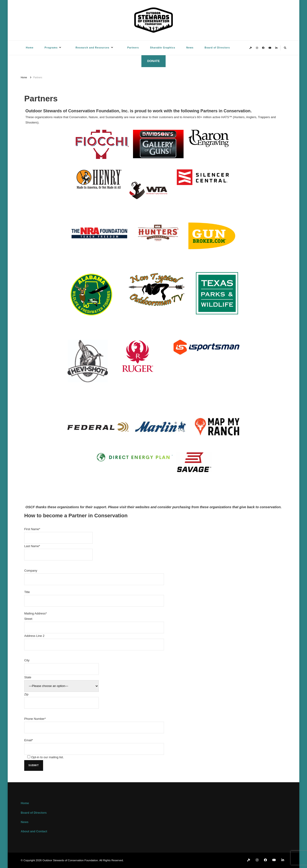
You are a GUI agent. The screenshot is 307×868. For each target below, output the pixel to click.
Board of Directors (217, 48)
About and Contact (34, 831)
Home (30, 48)
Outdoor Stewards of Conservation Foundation (70, 860)
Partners (133, 48)
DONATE (153, 61)
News (190, 48)
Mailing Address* (36, 613)
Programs (51, 48)
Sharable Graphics (163, 48)
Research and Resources (92, 48)
